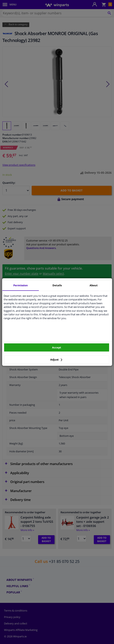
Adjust (56, 360)
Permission (21, 285)
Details (57, 285)
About (94, 285)
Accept (57, 347)
